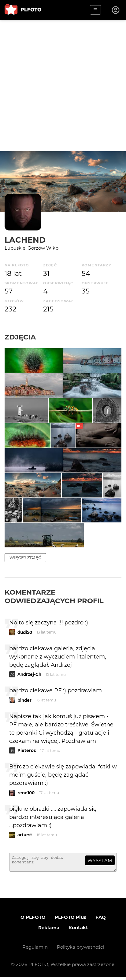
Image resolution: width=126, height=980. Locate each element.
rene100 (26, 793)
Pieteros (27, 750)
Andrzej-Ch (29, 674)
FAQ (101, 920)
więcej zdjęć (25, 557)
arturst (25, 835)
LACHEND (25, 240)
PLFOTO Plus (70, 920)
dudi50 (25, 632)
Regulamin (35, 950)
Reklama (49, 930)
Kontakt (78, 930)
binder (24, 700)
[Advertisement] (63, 86)
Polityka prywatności (80, 950)
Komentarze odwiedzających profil (54, 596)
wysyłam (100, 861)
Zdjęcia (20, 337)
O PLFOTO (33, 920)
